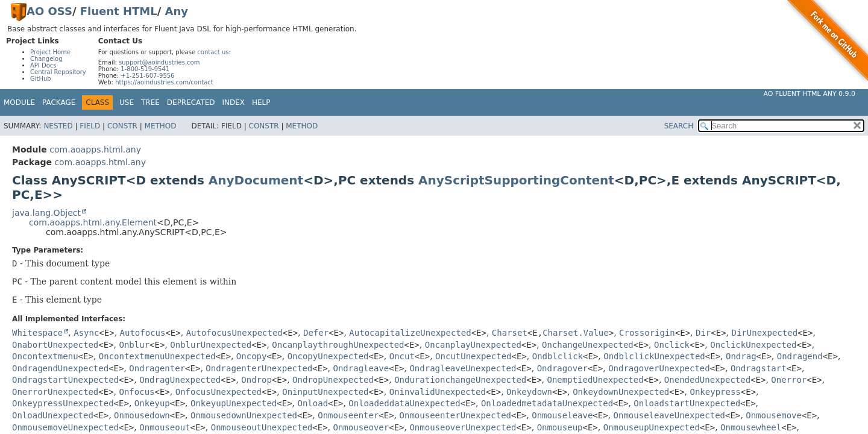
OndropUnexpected (333, 380)
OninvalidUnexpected (438, 392)
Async (86, 333)
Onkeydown (529, 392)
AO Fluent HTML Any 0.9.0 (810, 94)
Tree (150, 102)
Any (177, 11)
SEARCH (679, 126)
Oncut (402, 356)
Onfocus (137, 392)
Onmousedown (142, 415)
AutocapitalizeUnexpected (410, 333)
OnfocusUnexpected (219, 392)
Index (234, 102)
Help (261, 102)
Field (90, 126)
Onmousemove (774, 415)
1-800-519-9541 (145, 69)
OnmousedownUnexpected (244, 415)
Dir (703, 333)
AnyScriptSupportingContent (516, 180)
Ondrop (256, 380)
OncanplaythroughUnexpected (338, 345)
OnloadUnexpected (53, 415)
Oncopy (252, 356)
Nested (58, 126)
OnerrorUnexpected (55, 392)
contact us (213, 52)
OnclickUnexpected (753, 345)
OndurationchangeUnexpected (460, 380)
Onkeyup (152, 403)
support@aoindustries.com (159, 62)
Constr (122, 126)
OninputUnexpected (325, 392)
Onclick (672, 345)
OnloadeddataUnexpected (404, 403)
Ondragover (562, 368)
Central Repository (58, 72)
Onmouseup (560, 427)
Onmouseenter (348, 415)
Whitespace (37, 333)
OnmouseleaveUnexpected (669, 415)
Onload (313, 403)
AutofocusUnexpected (234, 333)
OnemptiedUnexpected (595, 380)
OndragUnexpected (180, 380)
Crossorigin (647, 333)
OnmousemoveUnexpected (65, 427)
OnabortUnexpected (55, 345)
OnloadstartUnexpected (687, 403)
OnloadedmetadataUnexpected (547, 403)
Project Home (50, 52)
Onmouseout (165, 427)
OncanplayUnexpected (473, 345)
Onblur (135, 345)
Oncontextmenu (45, 356)
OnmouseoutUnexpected (262, 427)
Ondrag (741, 356)
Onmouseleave (562, 415)
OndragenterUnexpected (259, 368)
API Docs (43, 65)
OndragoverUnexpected (659, 368)
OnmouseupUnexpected (652, 427)
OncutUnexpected (473, 356)
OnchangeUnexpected (588, 345)
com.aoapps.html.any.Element (93, 222)
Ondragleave (361, 368)
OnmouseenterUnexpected (455, 415)
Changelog (46, 59)
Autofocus (143, 333)
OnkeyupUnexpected (234, 403)
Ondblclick (558, 356)
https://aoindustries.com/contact (164, 82)
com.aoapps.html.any (95, 149)
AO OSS (49, 11)
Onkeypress (715, 392)
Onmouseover (361, 427)
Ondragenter (157, 368)
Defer (316, 333)
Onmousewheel (751, 427)
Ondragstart (759, 368)
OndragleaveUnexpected (463, 368)
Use (127, 102)
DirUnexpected (765, 333)
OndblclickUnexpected (654, 356)
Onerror (789, 380)
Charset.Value (576, 333)
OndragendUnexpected (60, 368)
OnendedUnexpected (707, 380)
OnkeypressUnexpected (63, 403)
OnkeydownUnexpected (621, 392)
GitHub (41, 79)
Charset (510, 333)
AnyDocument (256, 180)
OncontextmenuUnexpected (157, 356)
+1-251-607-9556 (147, 76)
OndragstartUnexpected (65, 380)
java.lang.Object (46, 213)
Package (59, 102)
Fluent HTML (119, 11)
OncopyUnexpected (328, 356)
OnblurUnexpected (211, 345)
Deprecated (191, 102)
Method (161, 126)
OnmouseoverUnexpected (463, 427)
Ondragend (800, 356)
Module (19, 102)
